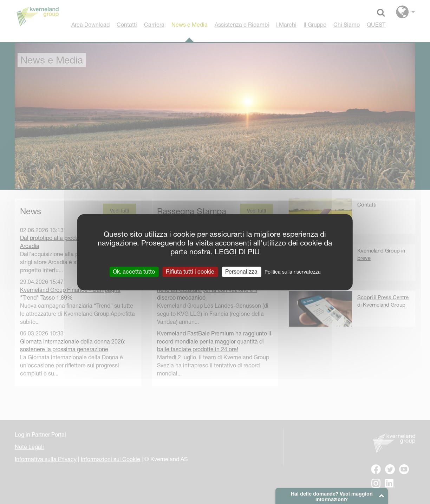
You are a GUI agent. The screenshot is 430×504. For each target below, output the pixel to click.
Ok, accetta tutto (134, 271)
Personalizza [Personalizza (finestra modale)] (241, 271)
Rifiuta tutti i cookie (190, 271)
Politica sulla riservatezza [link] (293, 272)
